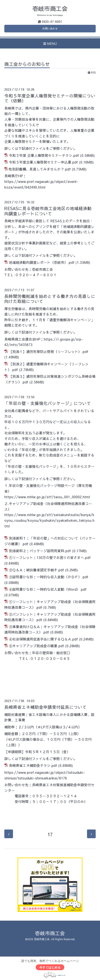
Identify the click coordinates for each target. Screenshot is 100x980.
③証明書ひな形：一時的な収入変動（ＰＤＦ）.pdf (49, 577)
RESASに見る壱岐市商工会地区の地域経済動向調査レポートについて (48, 211)
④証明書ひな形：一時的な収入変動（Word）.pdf (48, 589)
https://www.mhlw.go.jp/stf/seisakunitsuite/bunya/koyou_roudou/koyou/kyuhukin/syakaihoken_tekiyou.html (49, 520)
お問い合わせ (50, 28)
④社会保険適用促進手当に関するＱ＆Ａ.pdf (43, 639)
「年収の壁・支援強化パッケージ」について (48, 403)
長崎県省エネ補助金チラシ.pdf (33, 765)
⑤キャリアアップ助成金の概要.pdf (36, 646)
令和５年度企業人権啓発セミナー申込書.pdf (43, 162)
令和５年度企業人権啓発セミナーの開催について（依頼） (50, 98)
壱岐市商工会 (50, 8)
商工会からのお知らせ (27, 64)
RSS (92, 72)
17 (50, 834)
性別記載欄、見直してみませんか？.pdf (40, 169)
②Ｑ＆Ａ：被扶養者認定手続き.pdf (36, 570)
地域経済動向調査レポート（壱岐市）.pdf (42, 262)
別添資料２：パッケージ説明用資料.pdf (40, 551)
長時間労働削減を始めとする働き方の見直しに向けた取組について (50, 299)
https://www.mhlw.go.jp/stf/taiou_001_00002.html (47, 497)
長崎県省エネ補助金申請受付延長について (45, 707)
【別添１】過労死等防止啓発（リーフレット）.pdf (49, 351)
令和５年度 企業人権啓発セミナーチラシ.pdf (44, 155)
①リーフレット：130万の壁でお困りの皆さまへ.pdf (50, 557)
